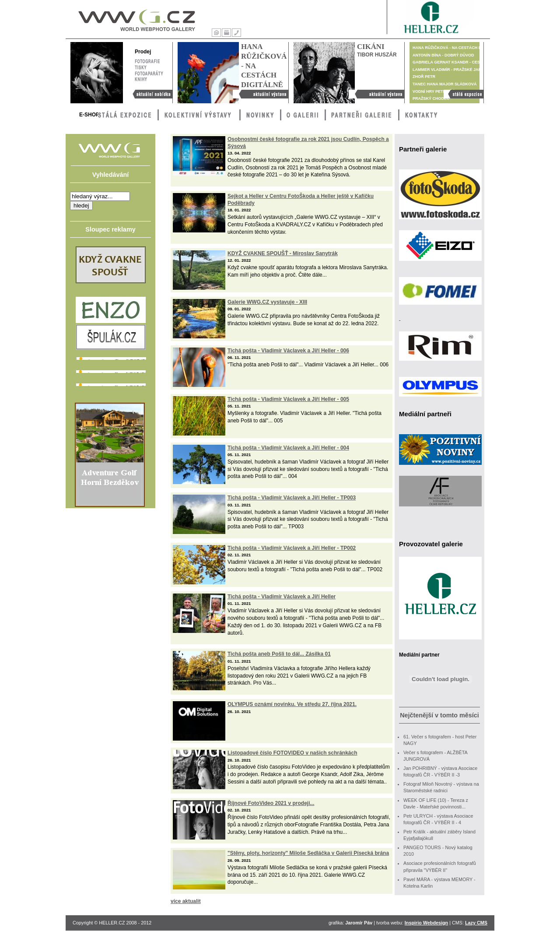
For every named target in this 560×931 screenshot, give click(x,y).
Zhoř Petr (424, 77)
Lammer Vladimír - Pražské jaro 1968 (453, 70)
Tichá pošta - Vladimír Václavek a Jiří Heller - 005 (288, 399)
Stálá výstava (464, 94)
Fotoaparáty (149, 73)
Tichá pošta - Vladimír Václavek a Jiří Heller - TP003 (292, 498)
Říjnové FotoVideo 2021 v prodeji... (271, 803)
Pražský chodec (431, 98)
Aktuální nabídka (150, 94)
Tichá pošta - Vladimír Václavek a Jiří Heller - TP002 (292, 548)
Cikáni (371, 47)
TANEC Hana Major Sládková (445, 84)
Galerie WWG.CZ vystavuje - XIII (267, 302)
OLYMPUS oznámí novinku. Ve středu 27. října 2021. (292, 704)
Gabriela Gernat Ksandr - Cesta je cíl (455, 62)
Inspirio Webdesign (426, 923)
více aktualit (186, 901)
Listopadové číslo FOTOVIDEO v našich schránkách (292, 753)
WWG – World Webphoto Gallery (136, 19)
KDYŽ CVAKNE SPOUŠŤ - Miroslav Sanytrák (283, 253)
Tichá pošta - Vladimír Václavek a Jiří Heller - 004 (288, 448)
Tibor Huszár (377, 55)
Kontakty (236, 33)
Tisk (226, 33)
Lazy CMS (476, 923)
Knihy (149, 79)
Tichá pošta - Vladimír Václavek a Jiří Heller (282, 597)
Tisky (141, 67)
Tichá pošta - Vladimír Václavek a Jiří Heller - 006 (288, 351)
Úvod (216, 33)
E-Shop (89, 115)
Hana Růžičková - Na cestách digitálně (261, 94)
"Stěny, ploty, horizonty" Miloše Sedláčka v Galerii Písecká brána (308, 853)
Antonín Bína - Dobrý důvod (443, 55)
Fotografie (147, 60)
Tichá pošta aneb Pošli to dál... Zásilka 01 (279, 654)
